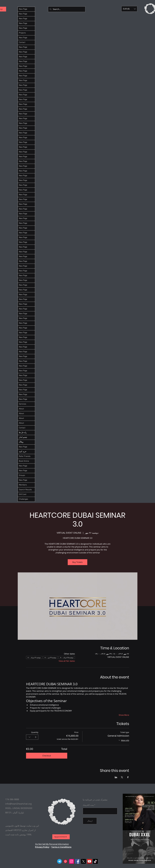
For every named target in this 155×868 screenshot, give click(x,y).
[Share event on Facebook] (128, 777)
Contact (22, 42)
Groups (22, 475)
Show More (124, 715)
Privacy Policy (42, 847)
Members (23, 485)
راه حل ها (23, 433)
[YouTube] (89, 861)
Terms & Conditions (61, 847)
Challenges (24, 499)
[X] (83, 861)
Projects (22, 33)
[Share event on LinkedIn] (116, 777)
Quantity (35, 732)
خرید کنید (23, 452)
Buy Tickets (77, 562)
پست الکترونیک (88, 805)
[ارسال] (90, 821)
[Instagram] (71, 861)
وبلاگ (21, 442)
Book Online (24, 461)
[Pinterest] (65, 861)
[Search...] (66, 9)
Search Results (25, 490)
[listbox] (129, 9)
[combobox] (32, 737)
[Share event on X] (122, 777)
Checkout (47, 756)
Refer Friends (25, 456)
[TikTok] (95, 861)
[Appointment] (61, 837)
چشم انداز (23, 437)
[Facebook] (77, 861)
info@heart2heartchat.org (18, 804)
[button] (129, 9)
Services (23, 404)
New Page (23, 9)
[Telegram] (59, 861)
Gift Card (23, 494)
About (21, 409)
